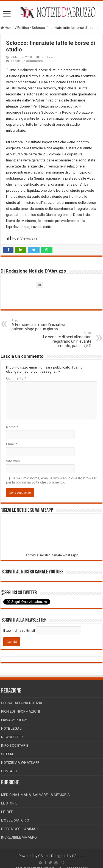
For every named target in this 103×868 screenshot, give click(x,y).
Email (12, 444)
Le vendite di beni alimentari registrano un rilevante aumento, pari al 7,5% (63, 340)
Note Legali (12, 728)
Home (7, 28)
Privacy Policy (14, 720)
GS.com (78, 856)
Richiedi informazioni (20, 711)
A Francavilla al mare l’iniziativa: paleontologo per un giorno (40, 325)
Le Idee (7, 812)
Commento (16, 378)
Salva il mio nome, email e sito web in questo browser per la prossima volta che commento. (51, 480)
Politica (23, 28)
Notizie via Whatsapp (20, 763)
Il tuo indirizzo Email (19, 631)
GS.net (43, 856)
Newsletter (12, 737)
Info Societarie (15, 745)
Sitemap (8, 754)
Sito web (13, 461)
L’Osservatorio (15, 820)
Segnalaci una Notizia (22, 703)
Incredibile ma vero (19, 837)
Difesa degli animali (20, 829)
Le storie (9, 803)
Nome (12, 427)
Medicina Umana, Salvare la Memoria (35, 795)
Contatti (9, 771)
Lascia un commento (27, 61)
